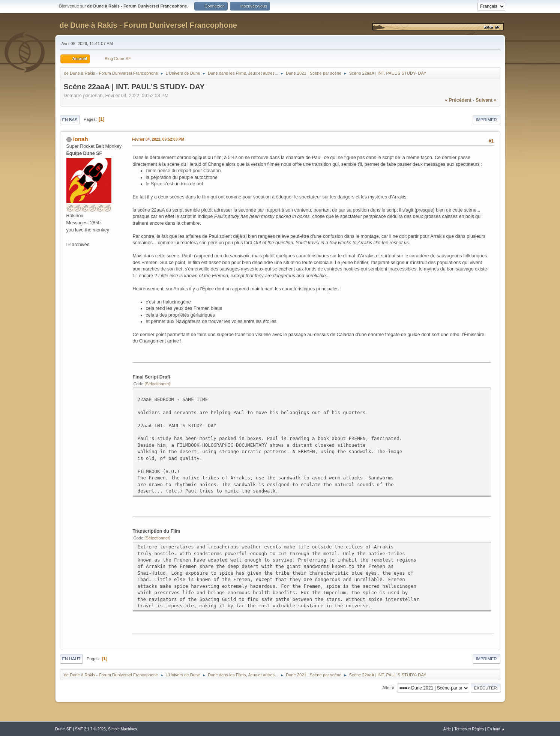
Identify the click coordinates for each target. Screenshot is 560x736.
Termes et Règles (469, 729)
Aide (447, 729)
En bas (70, 120)
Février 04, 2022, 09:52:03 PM (158, 139)
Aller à (389, 688)
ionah (81, 139)
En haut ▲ (496, 729)
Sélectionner (158, 384)
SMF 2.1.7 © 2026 (90, 729)
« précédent (458, 100)
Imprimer (486, 120)
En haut (71, 659)
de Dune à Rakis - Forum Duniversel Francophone (148, 25)
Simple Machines (122, 729)
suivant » (486, 100)
